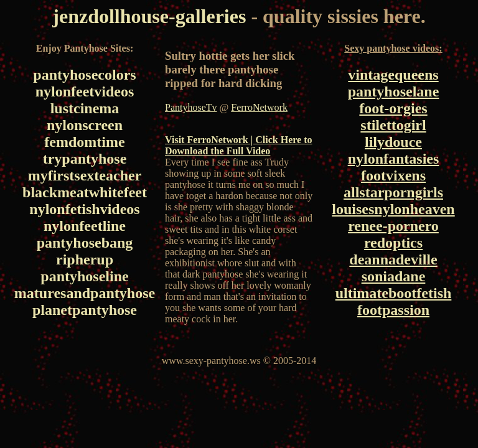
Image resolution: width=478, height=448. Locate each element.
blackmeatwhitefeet (85, 192)
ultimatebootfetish (394, 293)
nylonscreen (85, 125)
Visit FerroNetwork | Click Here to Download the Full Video (239, 145)
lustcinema (85, 108)
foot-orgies (393, 108)
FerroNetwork (259, 107)
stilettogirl (393, 125)
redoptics (393, 243)
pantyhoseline (84, 276)
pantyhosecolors (84, 75)
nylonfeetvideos (85, 91)
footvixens (393, 175)
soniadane (394, 276)
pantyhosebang (85, 243)
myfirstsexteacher (85, 175)
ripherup (85, 259)
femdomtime (84, 142)
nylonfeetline (85, 226)
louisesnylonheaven (393, 209)
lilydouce (393, 142)
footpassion (393, 310)
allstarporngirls (393, 192)
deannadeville (393, 259)
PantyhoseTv (191, 107)
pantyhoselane (394, 91)
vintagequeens (393, 75)
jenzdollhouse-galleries (149, 16)
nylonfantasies (394, 159)
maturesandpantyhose (85, 293)
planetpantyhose (85, 310)
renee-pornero (393, 226)
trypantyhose (85, 159)
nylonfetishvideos (84, 209)
